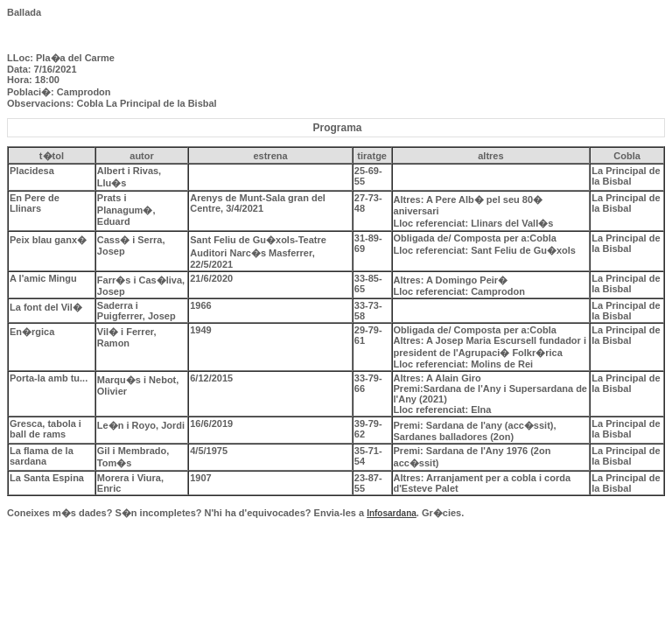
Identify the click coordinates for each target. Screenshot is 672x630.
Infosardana (392, 513)
